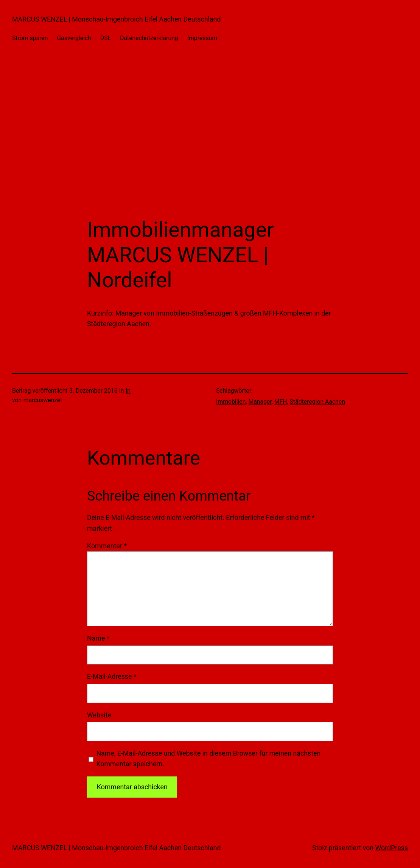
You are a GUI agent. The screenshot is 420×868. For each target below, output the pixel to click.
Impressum (202, 38)
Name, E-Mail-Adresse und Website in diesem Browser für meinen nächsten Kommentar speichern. (208, 758)
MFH (281, 402)
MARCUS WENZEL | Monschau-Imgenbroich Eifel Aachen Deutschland (116, 19)
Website (99, 715)
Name (98, 638)
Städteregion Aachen (317, 402)
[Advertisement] (210, 137)
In (128, 391)
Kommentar (107, 546)
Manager (260, 402)
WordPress (392, 848)
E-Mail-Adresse (112, 676)
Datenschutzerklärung (149, 38)
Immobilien (231, 402)
